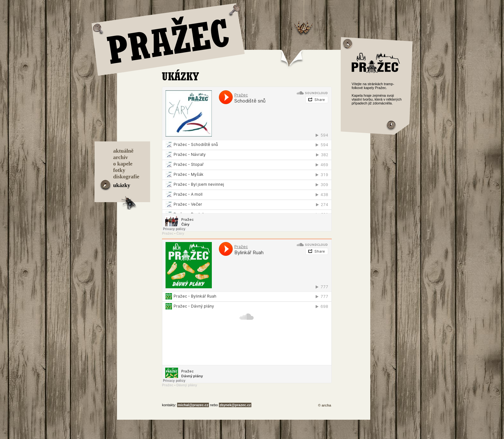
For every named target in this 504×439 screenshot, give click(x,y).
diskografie (126, 177)
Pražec (168, 233)
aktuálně (123, 151)
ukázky (122, 185)
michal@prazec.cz (193, 405)
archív (121, 157)
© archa (324, 405)
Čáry (180, 233)
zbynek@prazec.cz (235, 405)
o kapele (123, 164)
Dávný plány (187, 385)
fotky (119, 170)
